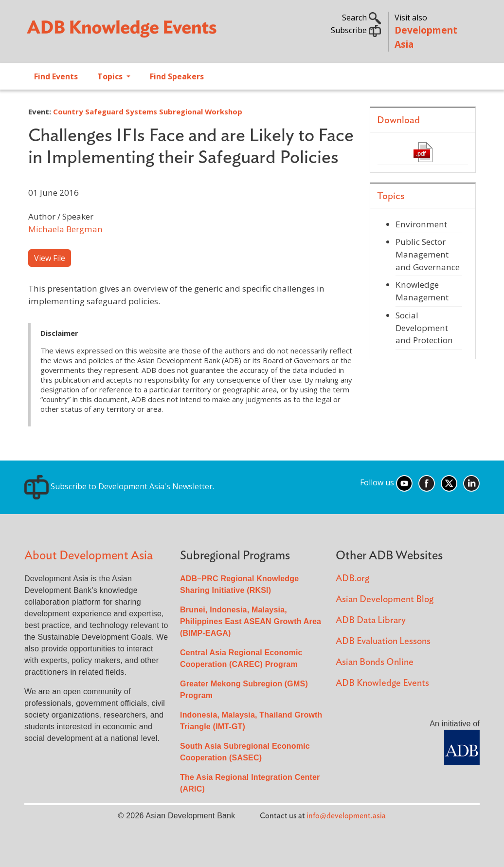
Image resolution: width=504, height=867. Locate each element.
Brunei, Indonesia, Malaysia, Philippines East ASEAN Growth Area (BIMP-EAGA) (251, 621)
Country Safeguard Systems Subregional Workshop (148, 111)
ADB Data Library (371, 620)
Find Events (56, 76)
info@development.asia (346, 816)
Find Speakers (177, 76)
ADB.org (352, 579)
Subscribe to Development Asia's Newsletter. (119, 486)
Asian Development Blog (385, 600)
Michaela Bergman (65, 229)
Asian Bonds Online (375, 662)
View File (50, 258)
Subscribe (356, 30)
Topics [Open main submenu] (111, 76)
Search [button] (361, 18)
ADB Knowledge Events (382, 683)
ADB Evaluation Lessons (383, 641)
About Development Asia (89, 556)
